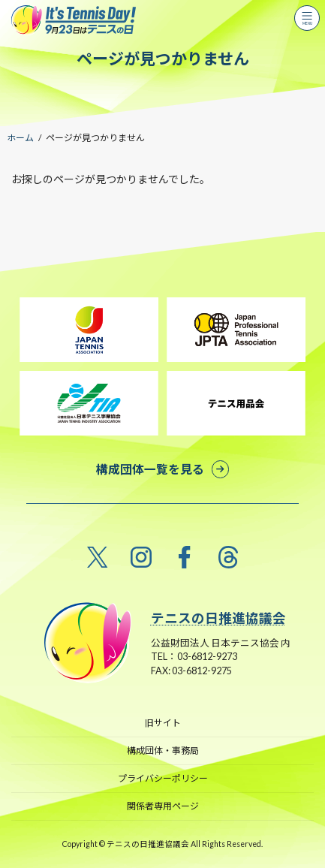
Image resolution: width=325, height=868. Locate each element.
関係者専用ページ (163, 806)
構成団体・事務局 (163, 750)
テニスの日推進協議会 (218, 618)
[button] (162, 469)
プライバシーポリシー (163, 778)
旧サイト (163, 723)
